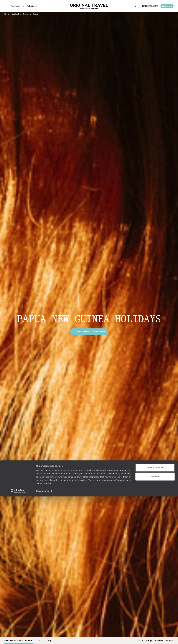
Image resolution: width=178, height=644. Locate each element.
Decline (155, 624)
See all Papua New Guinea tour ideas (89, 332)
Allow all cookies (155, 615)
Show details (42, 639)
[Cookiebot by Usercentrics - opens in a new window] (18, 639)
